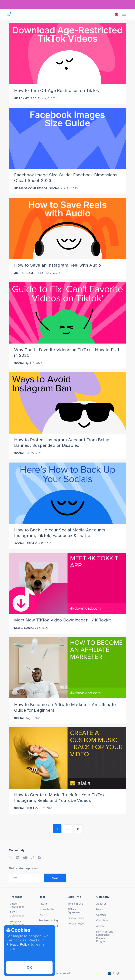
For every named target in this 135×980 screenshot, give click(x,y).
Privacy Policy (18, 944)
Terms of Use (75, 904)
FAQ (41, 915)
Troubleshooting (48, 920)
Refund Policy (76, 924)
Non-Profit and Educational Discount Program (105, 936)
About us (101, 904)
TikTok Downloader (17, 914)
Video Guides (47, 909)
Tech (30, 543)
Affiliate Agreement (74, 911)
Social (36, 98)
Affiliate (101, 926)
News (18, 628)
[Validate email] (55, 878)
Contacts (101, 915)
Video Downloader (17, 905)
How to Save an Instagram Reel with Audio (58, 265)
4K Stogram (24, 273)
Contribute (102, 920)
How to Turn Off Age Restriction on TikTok (57, 90)
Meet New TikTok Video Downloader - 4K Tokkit (63, 620)
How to (43, 904)
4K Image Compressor (31, 188)
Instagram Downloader (17, 923)
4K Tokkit (22, 98)
